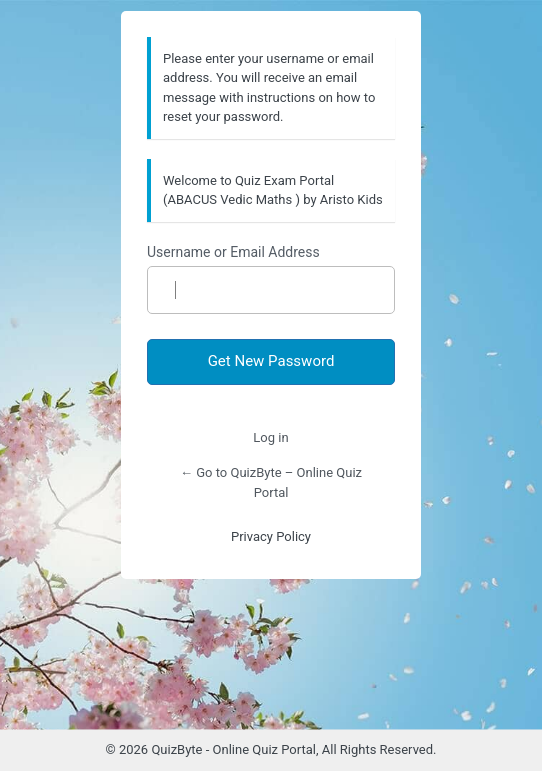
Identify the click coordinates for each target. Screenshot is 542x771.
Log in (270, 437)
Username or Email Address (233, 252)
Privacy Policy (271, 536)
